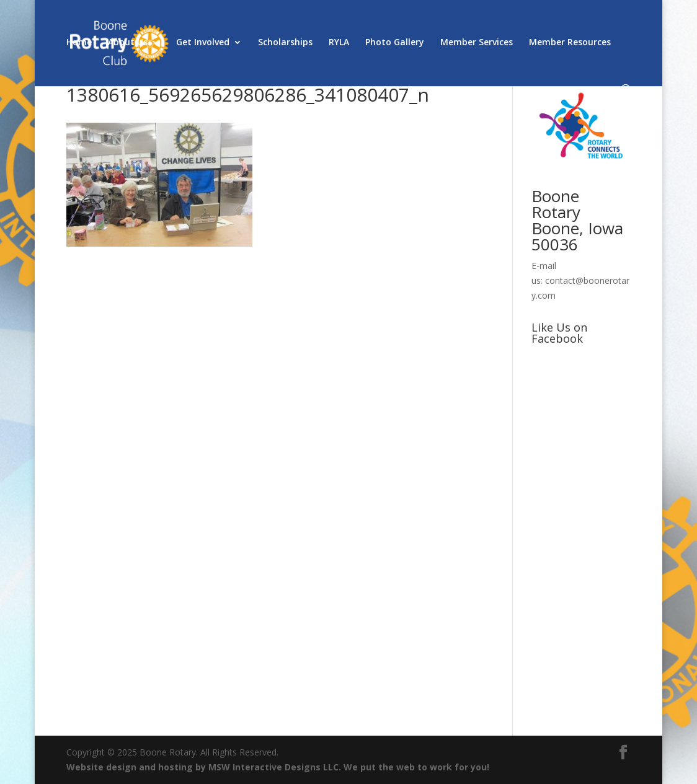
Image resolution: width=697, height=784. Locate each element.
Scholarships (285, 43)
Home (79, 43)
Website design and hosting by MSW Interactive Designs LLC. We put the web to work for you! (278, 767)
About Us (128, 43)
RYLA (339, 43)
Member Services (477, 43)
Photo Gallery (395, 43)
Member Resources (570, 43)
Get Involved (203, 43)
